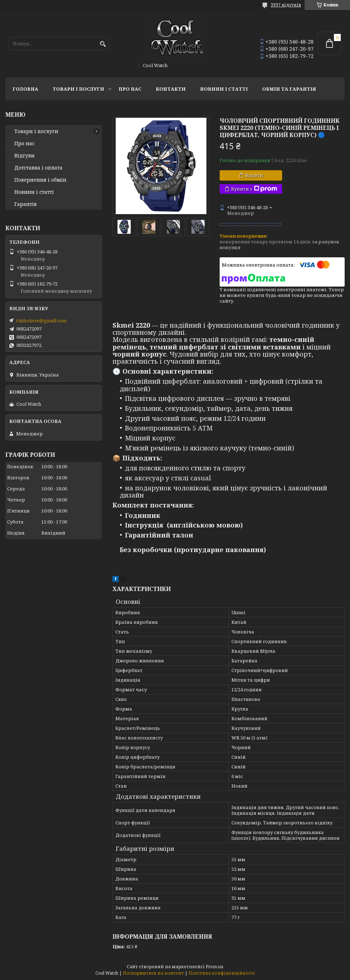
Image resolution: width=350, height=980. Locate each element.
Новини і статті (224, 89)
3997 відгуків (286, 5)
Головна (25, 89)
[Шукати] (103, 44)
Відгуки (24, 156)
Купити (254, 175)
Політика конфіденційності (222, 973)
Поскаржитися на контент (153, 973)
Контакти (171, 89)
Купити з (254, 189)
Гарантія (26, 204)
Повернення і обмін (40, 180)
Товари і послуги (78, 89)
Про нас (130, 89)
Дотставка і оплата (38, 168)
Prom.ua (214, 967)
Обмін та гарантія (289, 89)
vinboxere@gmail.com (41, 320)
